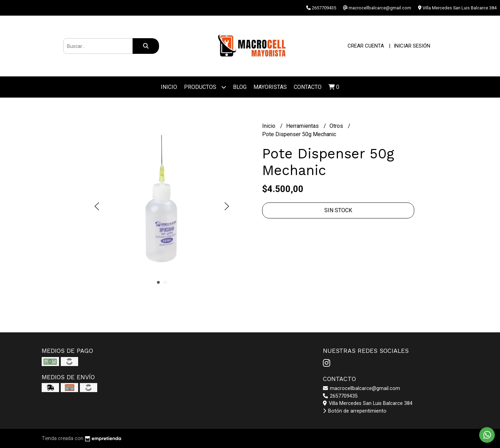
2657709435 (340, 396)
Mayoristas (270, 87)
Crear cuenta (366, 46)
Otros (337, 126)
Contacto (308, 87)
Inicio (169, 87)
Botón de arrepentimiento (355, 411)
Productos (205, 87)
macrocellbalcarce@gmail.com (361, 388)
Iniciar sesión (412, 46)
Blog (240, 87)
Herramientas (303, 126)
